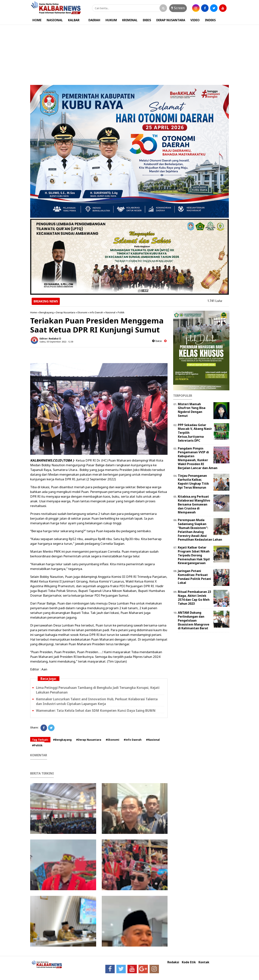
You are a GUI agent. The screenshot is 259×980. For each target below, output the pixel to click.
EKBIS (147, 20)
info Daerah (96, 312)
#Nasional (153, 740)
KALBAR (74, 20)
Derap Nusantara (66, 312)
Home (34, 312)
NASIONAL (55, 20)
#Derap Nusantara (89, 740)
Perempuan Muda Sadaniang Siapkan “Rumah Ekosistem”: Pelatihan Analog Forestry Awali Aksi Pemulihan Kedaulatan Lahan (200, 530)
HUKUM (111, 20)
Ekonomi (82, 312)
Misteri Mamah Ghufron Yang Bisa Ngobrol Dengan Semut (192, 410)
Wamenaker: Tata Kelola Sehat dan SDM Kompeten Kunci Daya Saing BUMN (96, 711)
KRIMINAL (130, 20)
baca (157, 341)
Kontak (204, 962)
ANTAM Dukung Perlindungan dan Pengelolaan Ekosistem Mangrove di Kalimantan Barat (194, 620)
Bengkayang (46, 312)
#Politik (37, 745)
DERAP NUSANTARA (171, 20)
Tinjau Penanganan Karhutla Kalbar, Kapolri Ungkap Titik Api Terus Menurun (193, 481)
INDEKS (210, 20)
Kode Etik (189, 962)
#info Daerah (133, 740)
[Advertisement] (129, 53)
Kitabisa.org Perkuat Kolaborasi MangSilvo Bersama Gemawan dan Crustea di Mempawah (194, 504)
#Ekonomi (112, 740)
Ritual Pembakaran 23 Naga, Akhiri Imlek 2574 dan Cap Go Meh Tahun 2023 (194, 598)
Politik (121, 312)
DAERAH (94, 20)
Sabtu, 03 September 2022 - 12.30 (56, 342)
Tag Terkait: (40, 740)
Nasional (110, 312)
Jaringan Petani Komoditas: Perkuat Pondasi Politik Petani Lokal (194, 577)
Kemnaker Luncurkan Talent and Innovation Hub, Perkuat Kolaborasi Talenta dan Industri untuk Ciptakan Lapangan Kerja (97, 701)
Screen (178, 8)
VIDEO (195, 20)
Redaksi (173, 962)
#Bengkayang (62, 740)
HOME (37, 20)
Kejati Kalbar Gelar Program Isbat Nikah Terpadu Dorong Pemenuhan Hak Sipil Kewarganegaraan (194, 555)
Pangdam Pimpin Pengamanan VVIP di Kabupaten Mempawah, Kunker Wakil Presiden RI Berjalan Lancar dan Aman (198, 458)
